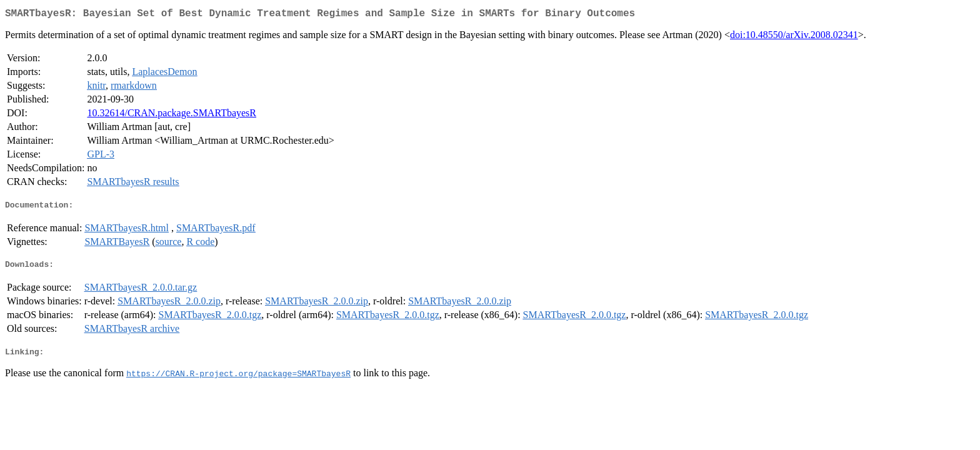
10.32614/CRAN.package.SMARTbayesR (172, 115)
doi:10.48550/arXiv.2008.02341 (794, 37)
